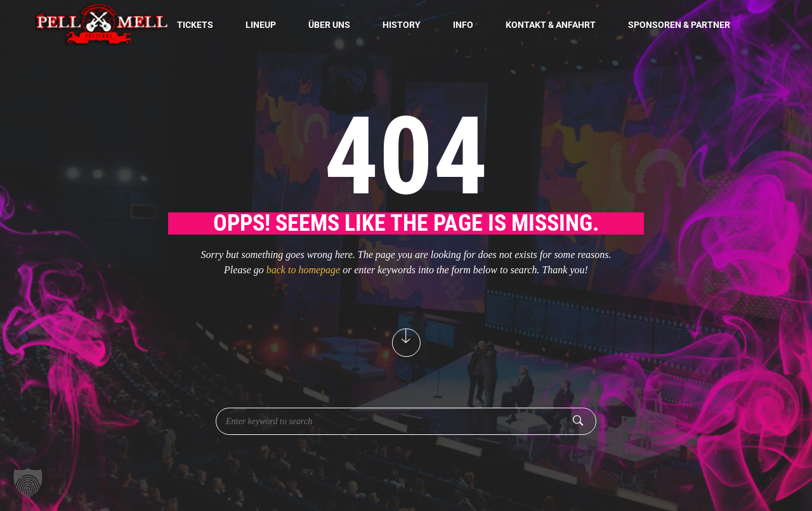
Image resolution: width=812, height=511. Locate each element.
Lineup (261, 25)
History (402, 25)
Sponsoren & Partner (679, 25)
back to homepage (303, 270)
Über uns (329, 25)
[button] (28, 483)
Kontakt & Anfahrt (551, 25)
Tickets (195, 25)
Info (463, 25)
